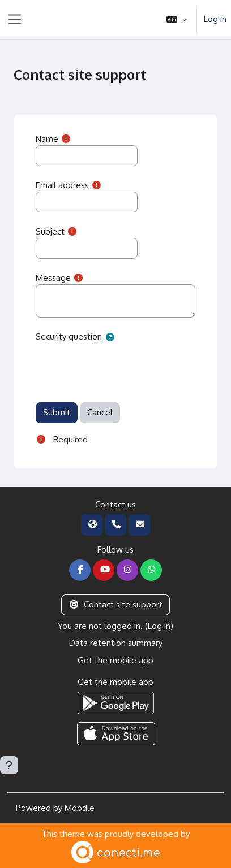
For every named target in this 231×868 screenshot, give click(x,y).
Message (53, 278)
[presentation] (122, 367)
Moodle (80, 808)
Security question (69, 337)
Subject (50, 231)
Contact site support (115, 604)
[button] (177, 19)
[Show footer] (9, 765)
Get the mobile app (115, 660)
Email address (62, 185)
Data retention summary (116, 643)
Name (47, 139)
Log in (215, 19)
